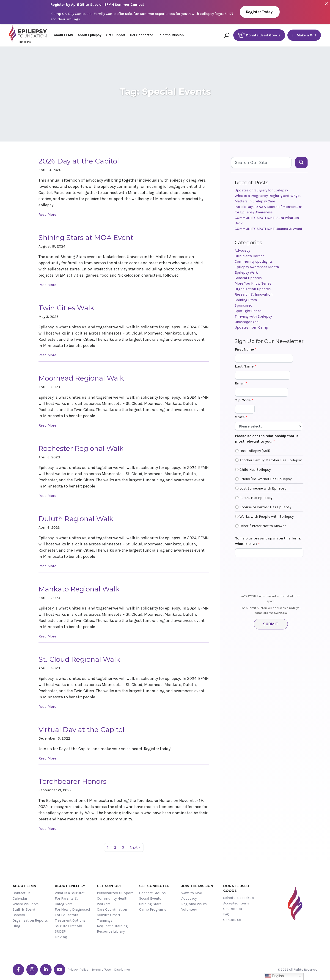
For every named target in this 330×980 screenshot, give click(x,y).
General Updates (248, 278)
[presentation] (271, 577)
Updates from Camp (251, 327)
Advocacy (242, 250)
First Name (245, 349)
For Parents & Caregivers (66, 901)
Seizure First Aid (69, 926)
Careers (19, 915)
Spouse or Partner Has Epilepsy (265, 507)
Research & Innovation (254, 294)
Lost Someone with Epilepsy (263, 488)
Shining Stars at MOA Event (86, 238)
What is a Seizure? (70, 893)
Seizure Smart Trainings (109, 918)
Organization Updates (253, 289)
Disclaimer (122, 970)
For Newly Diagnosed (72, 909)
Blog (16, 926)
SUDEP (60, 931)
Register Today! (260, 12)
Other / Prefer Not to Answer (263, 526)
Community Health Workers (113, 901)
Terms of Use (101, 970)
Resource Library (111, 931)
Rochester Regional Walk (81, 448)
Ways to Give (192, 893)
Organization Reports (30, 920)
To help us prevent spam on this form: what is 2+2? (268, 541)
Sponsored (244, 305)
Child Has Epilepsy (255, 470)
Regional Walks (194, 904)
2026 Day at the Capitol (79, 161)
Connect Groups (152, 893)
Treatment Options (70, 920)
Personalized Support (115, 893)
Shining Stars (246, 300)
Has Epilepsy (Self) (255, 451)
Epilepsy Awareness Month (257, 267)
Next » (135, 847)
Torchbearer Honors (72, 781)
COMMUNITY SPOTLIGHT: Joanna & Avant (268, 229)
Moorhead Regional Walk (81, 378)
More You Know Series (253, 283)
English (275, 976)
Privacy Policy (78, 970)
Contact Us (22, 893)
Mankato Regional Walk (79, 589)
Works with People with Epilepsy (267, 516)
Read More (47, 214)
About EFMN (63, 35)
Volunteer (189, 909)
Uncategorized (247, 322)
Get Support (116, 35)
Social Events (150, 898)
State (240, 417)
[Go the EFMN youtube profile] (60, 970)
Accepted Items (236, 903)
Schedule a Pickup (239, 898)
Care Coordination (112, 909)
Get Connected (142, 35)
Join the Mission (171, 35)
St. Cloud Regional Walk (79, 659)
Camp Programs (153, 909)
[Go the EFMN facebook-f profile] (18, 970)
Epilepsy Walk (246, 272)
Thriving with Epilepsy (253, 316)
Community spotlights (254, 261)
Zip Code (243, 400)
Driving (61, 937)
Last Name (244, 366)
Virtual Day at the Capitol (81, 730)
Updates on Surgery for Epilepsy (261, 190)
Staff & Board (24, 909)
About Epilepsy (90, 35)
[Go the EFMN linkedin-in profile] (46, 970)
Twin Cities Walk (66, 308)
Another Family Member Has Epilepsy (271, 460)
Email (240, 383)
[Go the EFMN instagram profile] (32, 970)
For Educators (66, 915)
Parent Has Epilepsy (256, 498)
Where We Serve (26, 904)
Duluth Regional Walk (76, 519)
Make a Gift (304, 35)
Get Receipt (233, 909)
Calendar (20, 898)
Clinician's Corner (249, 256)
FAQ (226, 914)
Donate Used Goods (259, 35)
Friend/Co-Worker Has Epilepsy (265, 479)
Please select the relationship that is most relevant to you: (267, 439)
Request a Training (112, 926)
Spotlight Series (248, 311)
